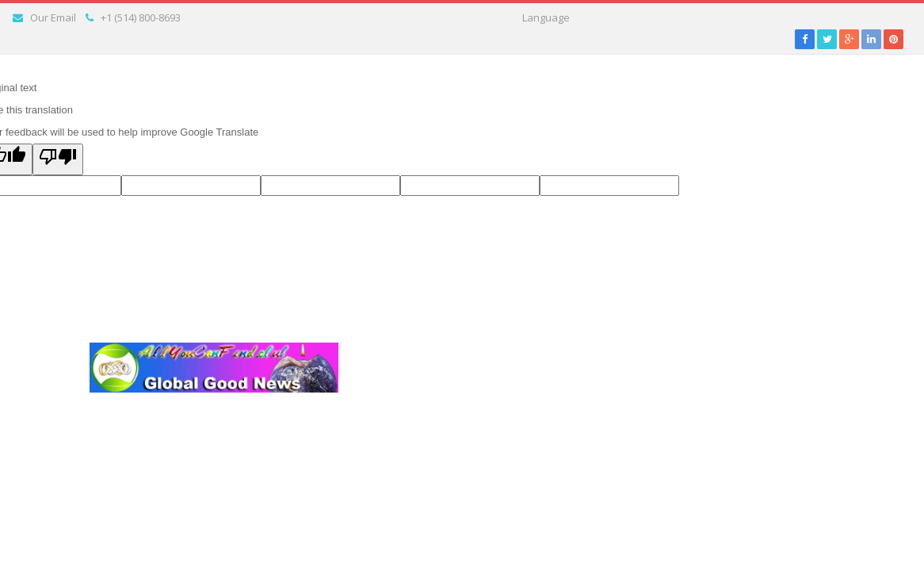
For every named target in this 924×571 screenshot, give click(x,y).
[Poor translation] (58, 159)
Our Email (53, 17)
